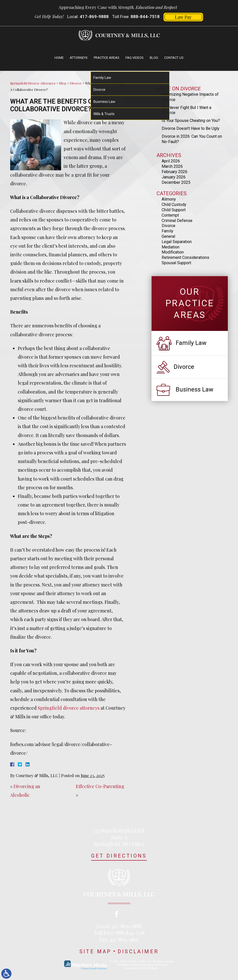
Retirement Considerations (185, 257)
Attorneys (79, 58)
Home (59, 58)
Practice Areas (107, 58)
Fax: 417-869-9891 (119, 939)
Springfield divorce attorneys (69, 708)
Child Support (174, 210)
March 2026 (172, 166)
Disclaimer (138, 951)
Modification (173, 252)
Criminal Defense (177, 221)
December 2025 (176, 182)
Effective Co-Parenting (100, 786)
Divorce (76, 83)
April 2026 (171, 161)
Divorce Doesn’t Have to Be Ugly (191, 128)
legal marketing (154, 965)
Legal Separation (177, 242)
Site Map (95, 951)
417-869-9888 (94, 17)
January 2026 (174, 177)
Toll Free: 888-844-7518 (119, 933)
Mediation (171, 247)
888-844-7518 (145, 17)
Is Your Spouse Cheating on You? (191, 121)
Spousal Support (176, 263)
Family (167, 231)
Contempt (170, 215)
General (168, 236)
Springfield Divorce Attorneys (33, 83)
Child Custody (174, 205)
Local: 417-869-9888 (119, 926)
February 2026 (174, 172)
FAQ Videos (135, 58)
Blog (154, 58)
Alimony (169, 199)
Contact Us (174, 58)
